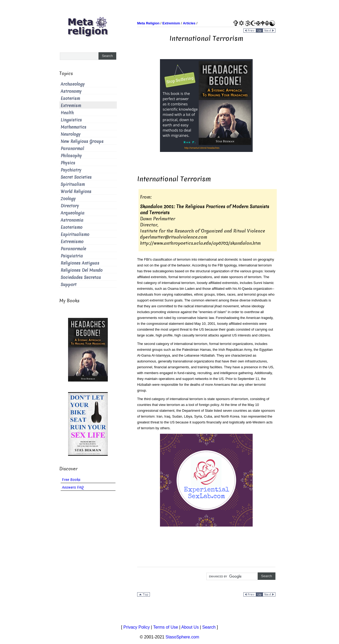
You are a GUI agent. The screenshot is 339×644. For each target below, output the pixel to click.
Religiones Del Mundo (82, 270)
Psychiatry (71, 170)
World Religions (76, 192)
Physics (68, 163)
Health (67, 113)
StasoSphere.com (182, 637)
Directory (70, 206)
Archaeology (73, 84)
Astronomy (71, 91)
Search (209, 627)
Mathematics (73, 127)
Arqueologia (73, 213)
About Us (190, 627)
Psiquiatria (72, 256)
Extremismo (72, 242)
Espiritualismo (75, 235)
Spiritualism (73, 184)
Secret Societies (76, 177)
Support (69, 285)
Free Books (71, 480)
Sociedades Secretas (81, 277)
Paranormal (72, 149)
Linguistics (71, 120)
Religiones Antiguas (80, 263)
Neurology (71, 134)
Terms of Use (166, 627)
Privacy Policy (137, 627)
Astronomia (72, 220)
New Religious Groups (82, 141)
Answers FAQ (73, 487)
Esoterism (70, 98)
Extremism (71, 106)
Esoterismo (72, 227)
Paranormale (73, 249)
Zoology (68, 199)
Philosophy (71, 156)
